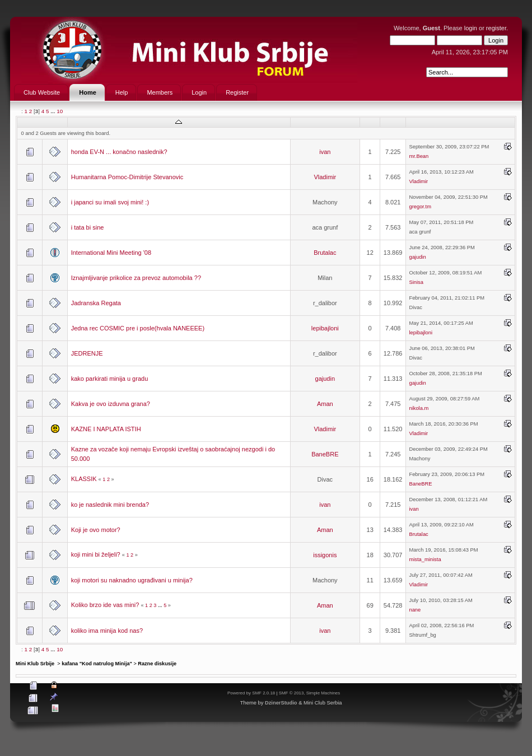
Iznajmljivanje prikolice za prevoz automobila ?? (136, 278)
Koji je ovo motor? (96, 530)
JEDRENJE (87, 353)
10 (60, 111)
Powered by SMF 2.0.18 (251, 693)
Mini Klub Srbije (36, 664)
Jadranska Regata (96, 303)
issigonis (325, 555)
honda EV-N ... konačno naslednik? (119, 152)
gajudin (417, 257)
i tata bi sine (88, 227)
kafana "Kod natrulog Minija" (97, 664)
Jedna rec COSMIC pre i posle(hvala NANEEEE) (138, 328)
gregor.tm (420, 207)
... (53, 111)
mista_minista (425, 559)
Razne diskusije (157, 664)
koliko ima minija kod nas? (107, 631)
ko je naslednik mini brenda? (110, 505)
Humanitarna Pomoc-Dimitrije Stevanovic (127, 177)
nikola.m (419, 408)
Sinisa (416, 282)
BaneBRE (325, 454)
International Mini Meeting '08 (111, 253)
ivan (325, 152)
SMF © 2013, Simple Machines (310, 693)
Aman (325, 404)
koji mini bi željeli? (96, 554)
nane (415, 610)
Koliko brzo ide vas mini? (105, 605)
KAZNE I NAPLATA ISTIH (106, 429)
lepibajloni (325, 328)
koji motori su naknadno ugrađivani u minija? (132, 580)
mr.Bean (419, 156)
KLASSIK (84, 479)
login (471, 28)
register (496, 28)
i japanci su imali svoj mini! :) (110, 202)
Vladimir (325, 177)
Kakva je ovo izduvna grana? (111, 404)
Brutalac (325, 253)
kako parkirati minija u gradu (110, 379)
